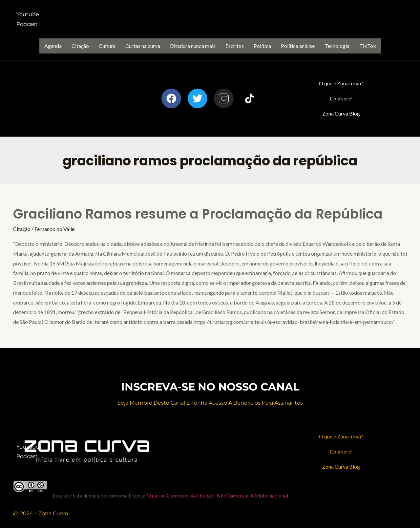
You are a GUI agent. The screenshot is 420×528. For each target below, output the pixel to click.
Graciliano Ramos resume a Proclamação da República (198, 214)
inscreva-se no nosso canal (210, 387)
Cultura (107, 46)
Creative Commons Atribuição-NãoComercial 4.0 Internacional (217, 495)
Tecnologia (337, 46)
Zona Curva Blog (341, 113)
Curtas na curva (143, 46)
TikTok (368, 46)
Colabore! (341, 98)
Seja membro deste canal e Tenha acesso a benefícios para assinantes (210, 403)
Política (262, 46)
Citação (80, 46)
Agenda (53, 46)
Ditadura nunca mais (193, 46)
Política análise (298, 46)
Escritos (235, 46)
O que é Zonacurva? (341, 83)
